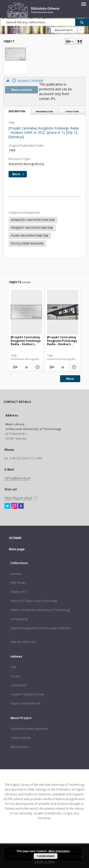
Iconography (19, 619)
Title (13, 667)
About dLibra (19, 747)
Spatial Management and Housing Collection (41, 628)
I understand (46, 856)
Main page (17, 549)
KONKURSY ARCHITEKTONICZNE (33, 220)
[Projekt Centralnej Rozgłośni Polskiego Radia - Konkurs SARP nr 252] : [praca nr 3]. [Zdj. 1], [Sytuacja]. (62, 341)
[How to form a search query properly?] (81, 30)
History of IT (19, 592)
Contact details (21, 738)
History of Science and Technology (34, 601)
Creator (16, 676)
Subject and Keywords (26, 703)
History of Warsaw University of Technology (40, 610)
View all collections (23, 642)
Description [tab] (17, 111)
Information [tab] (44, 111)
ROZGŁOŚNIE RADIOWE (27, 244)
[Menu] (84, 4)
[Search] (82, 22)
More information (59, 851)
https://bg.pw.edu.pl (18, 498)
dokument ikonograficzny (26, 164)
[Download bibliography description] (15, 367)
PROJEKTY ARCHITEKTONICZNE (32, 228)
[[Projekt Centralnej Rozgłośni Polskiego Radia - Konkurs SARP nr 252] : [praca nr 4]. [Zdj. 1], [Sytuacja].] (26, 312)
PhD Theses (18, 583)
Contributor (19, 685)
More (70, 379)
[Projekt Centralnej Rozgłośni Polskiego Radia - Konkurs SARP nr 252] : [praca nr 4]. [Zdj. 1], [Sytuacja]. (26, 341)
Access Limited (24, 80)
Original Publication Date (28, 694)
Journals (16, 574)
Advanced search (64, 30)
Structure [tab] (72, 111)
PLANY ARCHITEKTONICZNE (30, 236)
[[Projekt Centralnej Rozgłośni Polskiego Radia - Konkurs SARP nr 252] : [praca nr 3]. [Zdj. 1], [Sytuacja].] (63, 312)
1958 (12, 150)
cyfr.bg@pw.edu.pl (17, 478)
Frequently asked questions (29, 729)
